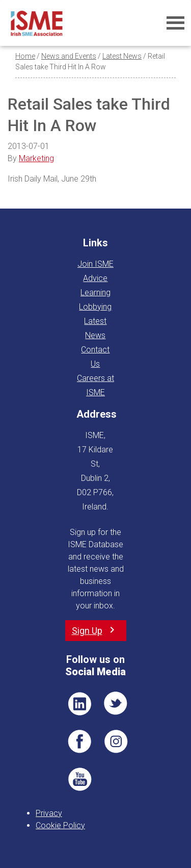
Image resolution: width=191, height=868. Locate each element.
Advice (95, 278)
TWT (116, 704)
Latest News (122, 56)
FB (79, 742)
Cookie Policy (60, 825)
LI (79, 704)
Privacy (49, 813)
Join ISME (95, 264)
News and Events (69, 56)
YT (79, 779)
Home (25, 56)
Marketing (36, 158)
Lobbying (95, 307)
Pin (116, 742)
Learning (95, 292)
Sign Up (87, 631)
